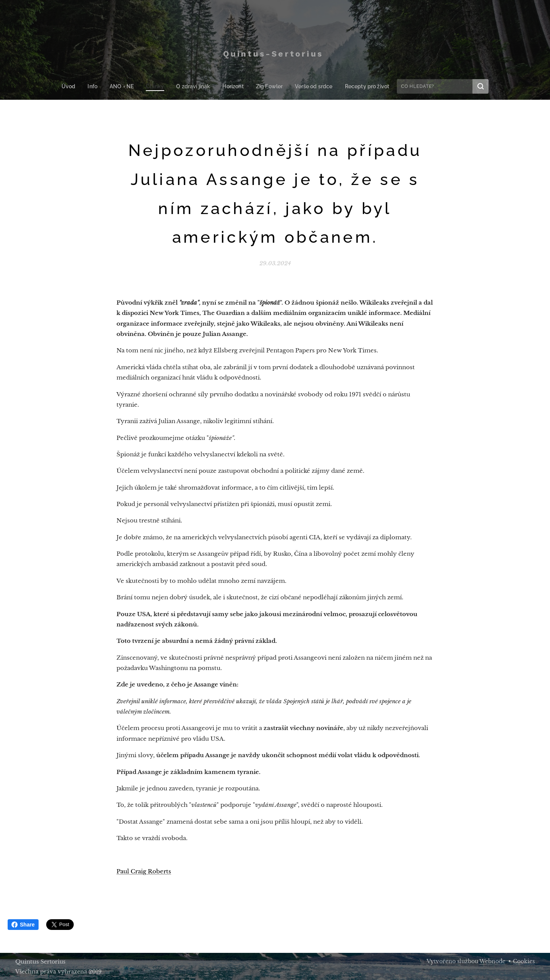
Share (23, 925)
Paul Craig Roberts (144, 871)
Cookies (524, 961)
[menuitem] (76, 86)
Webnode (492, 961)
